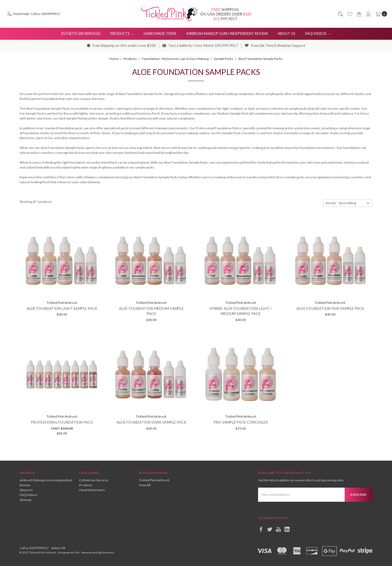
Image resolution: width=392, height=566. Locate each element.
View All (145, 485)
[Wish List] (350, 14)
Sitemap (25, 500)
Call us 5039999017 (34, 548)
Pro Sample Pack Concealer (241, 422)
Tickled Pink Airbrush (154, 480)
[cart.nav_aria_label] (380, 14)
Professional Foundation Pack (62, 422)
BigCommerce (105, 552)
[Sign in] (368, 14)
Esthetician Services (81, 33)
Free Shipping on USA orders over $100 (121, 45)
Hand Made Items (160, 33)
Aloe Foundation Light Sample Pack (62, 308)
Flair (77, 552)
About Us (287, 33)
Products (122, 33)
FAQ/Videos (318, 33)
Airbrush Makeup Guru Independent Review (227, 33)
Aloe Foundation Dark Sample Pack (151, 422)
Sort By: (331, 203)
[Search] (340, 14)
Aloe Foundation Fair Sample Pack (330, 308)
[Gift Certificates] (359, 14)
